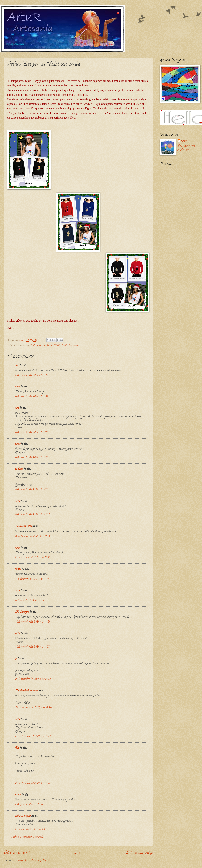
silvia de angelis (23, 816)
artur (18, 387)
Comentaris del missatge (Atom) (34, 861)
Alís (17, 748)
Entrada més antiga (140, 853)
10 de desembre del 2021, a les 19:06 (33, 558)
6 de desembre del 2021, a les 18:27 (32, 397)
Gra (17, 408)
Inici (78, 853)
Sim (17, 365)
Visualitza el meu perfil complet (186, 148)
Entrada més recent (17, 853)
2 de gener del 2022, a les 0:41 (30, 805)
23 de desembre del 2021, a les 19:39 (33, 736)
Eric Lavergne (22, 612)
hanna (18, 569)
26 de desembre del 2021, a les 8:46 (33, 783)
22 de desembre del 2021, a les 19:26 (33, 708)
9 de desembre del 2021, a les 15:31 (32, 490)
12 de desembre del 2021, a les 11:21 (32, 622)
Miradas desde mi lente (26, 691)
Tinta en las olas (23, 526)
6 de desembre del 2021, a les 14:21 (32, 375)
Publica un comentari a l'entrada (27, 837)
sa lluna (19, 469)
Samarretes (74, 345)
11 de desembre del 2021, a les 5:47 (32, 579)
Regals (64, 345)
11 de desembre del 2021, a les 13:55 (33, 601)
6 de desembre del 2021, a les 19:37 (32, 458)
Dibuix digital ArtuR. (42, 345)
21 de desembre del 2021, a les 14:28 (33, 679)
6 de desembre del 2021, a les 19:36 (33, 433)
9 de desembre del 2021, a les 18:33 (32, 515)
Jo (16, 659)
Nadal (57, 345)
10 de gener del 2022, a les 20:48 (31, 830)
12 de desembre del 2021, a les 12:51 (33, 647)
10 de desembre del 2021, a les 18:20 (33, 536)
